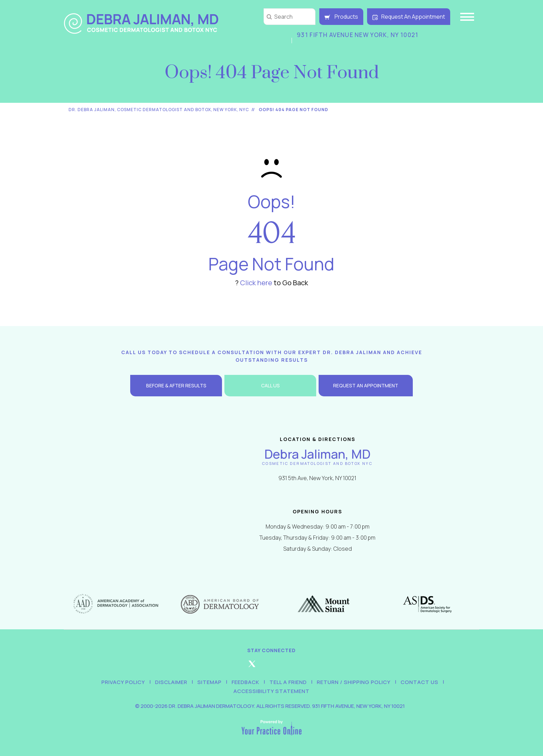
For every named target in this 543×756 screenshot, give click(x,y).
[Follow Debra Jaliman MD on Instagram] (271, 667)
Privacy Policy (123, 682)
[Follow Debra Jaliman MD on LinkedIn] (291, 667)
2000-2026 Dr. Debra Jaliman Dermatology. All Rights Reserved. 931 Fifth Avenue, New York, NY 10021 (273, 706)
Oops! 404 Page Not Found (293, 110)
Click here (256, 283)
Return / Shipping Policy (354, 682)
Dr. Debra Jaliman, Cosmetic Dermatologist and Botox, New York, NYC (159, 110)
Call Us (270, 385)
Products (341, 17)
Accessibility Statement (271, 691)
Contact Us (420, 682)
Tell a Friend (288, 682)
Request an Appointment (366, 385)
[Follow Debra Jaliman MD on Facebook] (232, 667)
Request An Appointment (409, 17)
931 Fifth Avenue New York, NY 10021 (358, 35)
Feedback (246, 682)
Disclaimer (171, 682)
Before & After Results (176, 385)
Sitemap (210, 682)
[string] (290, 17)
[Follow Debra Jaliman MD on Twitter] (252, 667)
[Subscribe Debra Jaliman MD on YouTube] (311, 667)
